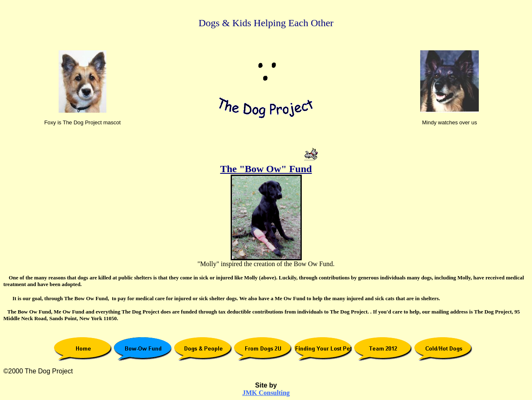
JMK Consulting (266, 393)
